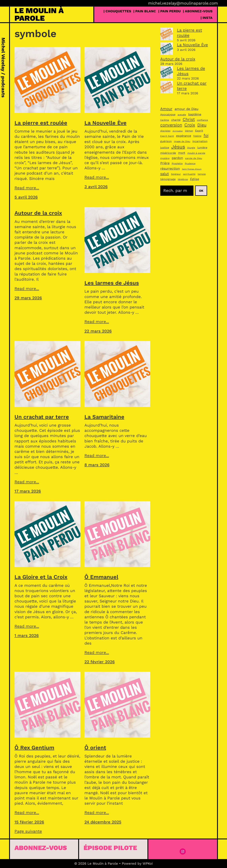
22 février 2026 (100, 662)
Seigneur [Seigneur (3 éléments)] (176, 174)
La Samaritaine (104, 417)
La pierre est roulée (41, 123)
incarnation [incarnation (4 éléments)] (200, 141)
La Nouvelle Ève (105, 123)
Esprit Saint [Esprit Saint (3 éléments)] (167, 136)
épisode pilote (110, 848)
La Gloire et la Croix (41, 577)
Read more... (27, 188)
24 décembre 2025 (103, 822)
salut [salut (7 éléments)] (165, 174)
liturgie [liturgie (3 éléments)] (191, 148)
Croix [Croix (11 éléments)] (190, 125)
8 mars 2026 (97, 465)
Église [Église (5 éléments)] (195, 179)
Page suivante (28, 831)
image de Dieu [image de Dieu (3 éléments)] (182, 141)
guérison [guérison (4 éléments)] (166, 141)
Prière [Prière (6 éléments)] (165, 163)
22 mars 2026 (98, 331)
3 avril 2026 (96, 187)
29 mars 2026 (28, 298)
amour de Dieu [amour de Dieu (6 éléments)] (186, 109)
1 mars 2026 (27, 635)
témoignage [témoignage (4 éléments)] (168, 179)
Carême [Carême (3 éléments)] (165, 120)
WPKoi (148, 863)
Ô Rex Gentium (34, 748)
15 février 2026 (29, 822)
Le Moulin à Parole (39, 14)
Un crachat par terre (42, 417)
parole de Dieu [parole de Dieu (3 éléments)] (194, 158)
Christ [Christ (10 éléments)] (189, 119)
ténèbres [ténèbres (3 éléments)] (183, 179)
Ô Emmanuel (101, 577)
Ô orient (95, 748)
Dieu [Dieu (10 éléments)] (202, 125)
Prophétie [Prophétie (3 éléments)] (177, 163)
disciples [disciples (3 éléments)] (165, 131)
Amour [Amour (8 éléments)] (166, 109)
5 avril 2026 (26, 197)
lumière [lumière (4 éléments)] (202, 148)
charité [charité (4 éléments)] (176, 120)
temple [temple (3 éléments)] (202, 174)
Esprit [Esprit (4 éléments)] (199, 131)
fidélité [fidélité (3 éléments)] (197, 136)
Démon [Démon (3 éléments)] (189, 131)
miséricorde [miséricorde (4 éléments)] (168, 153)
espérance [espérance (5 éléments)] (184, 136)
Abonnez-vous (41, 848)
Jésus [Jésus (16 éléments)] (178, 147)
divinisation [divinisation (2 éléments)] (178, 131)
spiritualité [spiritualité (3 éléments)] (189, 174)
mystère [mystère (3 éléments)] (165, 158)
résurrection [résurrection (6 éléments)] (170, 169)
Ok (201, 191)
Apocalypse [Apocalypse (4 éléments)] (168, 114)
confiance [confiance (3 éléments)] (202, 120)
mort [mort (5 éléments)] (182, 153)
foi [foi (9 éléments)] (206, 135)
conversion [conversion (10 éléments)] (171, 125)
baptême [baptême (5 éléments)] (195, 114)
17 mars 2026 (28, 491)
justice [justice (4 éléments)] (165, 148)
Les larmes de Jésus (112, 283)
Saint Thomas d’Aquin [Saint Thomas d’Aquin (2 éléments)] (192, 169)
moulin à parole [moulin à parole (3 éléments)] (196, 153)
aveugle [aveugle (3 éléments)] (182, 115)
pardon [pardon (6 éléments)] (177, 158)
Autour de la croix (38, 213)
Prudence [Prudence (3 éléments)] (190, 163)
